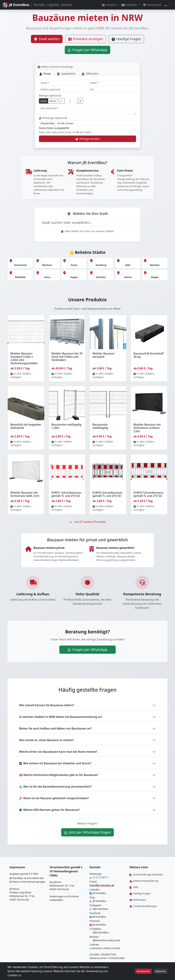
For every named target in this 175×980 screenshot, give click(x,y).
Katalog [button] (109, 5)
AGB (134, 887)
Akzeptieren (143, 971)
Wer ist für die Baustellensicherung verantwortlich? (55, 787)
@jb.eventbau (99, 909)
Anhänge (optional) (53, 118)
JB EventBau (98, 893)
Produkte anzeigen (86, 39)
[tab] (45, 74)
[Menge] (71, 101)
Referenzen (138, 900)
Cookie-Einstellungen (143, 906)
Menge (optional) (50, 96)
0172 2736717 (99, 877)
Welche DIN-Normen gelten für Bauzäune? (49, 810)
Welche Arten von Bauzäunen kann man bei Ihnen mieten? (58, 752)
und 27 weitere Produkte (87, 522)
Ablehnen (161, 971)
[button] (167, 5)
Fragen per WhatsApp (87, 50)
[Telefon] (63, 89)
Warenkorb (152, 5)
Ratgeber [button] (130, 5)
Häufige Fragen (126, 39)
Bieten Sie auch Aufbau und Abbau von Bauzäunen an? (55, 728)
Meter (53, 101)
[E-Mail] (112, 83)
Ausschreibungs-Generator (146, 874)
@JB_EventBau (99, 932)
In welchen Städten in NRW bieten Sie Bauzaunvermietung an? (61, 717)
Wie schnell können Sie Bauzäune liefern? (47, 705)
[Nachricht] (87, 110)
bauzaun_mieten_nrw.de (105, 948)
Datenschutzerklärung (144, 881)
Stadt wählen (47, 39)
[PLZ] (112, 89)
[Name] (63, 83)
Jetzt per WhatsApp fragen (87, 832)
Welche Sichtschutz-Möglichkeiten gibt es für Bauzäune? (59, 775)
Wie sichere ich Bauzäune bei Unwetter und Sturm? (55, 763)
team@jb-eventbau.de (102, 885)
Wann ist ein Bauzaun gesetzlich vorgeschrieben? (54, 798)
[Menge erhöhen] (80, 101)
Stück (44, 101)
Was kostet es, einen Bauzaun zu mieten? (46, 740)
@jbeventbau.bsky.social (105, 940)
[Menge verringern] (62, 101)
